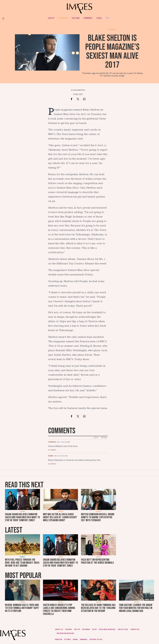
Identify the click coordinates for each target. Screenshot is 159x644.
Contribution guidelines (65, 633)
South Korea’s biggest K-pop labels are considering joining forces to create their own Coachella (59, 609)
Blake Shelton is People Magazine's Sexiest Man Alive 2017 (112, 52)
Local (99, 18)
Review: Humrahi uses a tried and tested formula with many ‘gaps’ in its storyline (22, 608)
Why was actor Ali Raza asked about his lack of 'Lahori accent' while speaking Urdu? (60, 517)
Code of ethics (123, 629)
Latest (51, 18)
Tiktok (94, 629)
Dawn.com (59, 639)
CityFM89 (67, 639)
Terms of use (135, 629)
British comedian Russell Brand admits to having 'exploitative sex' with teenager (98, 517)
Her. (108, 18)
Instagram (86, 629)
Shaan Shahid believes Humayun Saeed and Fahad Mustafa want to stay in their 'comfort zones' (22, 517)
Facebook (69, 629)
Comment (88, 18)
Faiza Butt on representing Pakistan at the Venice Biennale (97, 561)
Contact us (59, 629)
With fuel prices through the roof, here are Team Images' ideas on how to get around (22, 563)
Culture (76, 18)
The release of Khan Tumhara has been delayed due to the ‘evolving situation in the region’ (98, 608)
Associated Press (79, 90)
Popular (104, 438)
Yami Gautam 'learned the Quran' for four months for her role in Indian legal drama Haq (136, 608)
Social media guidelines (107, 629)
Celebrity (63, 18)
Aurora (75, 639)
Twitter (77, 629)
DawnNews (84, 639)
